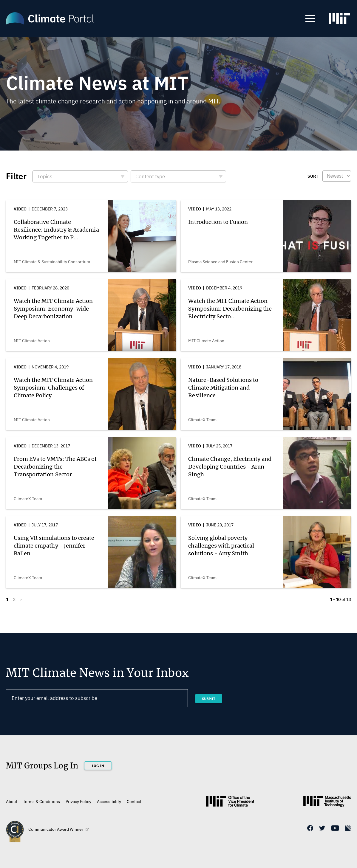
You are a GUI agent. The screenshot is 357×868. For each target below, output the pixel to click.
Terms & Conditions (41, 802)
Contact (134, 802)
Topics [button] (45, 176)
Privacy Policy (78, 802)
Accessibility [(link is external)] (109, 802)
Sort (313, 176)
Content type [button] (150, 176)
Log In (98, 766)
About (12, 802)
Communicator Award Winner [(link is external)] (59, 829)
